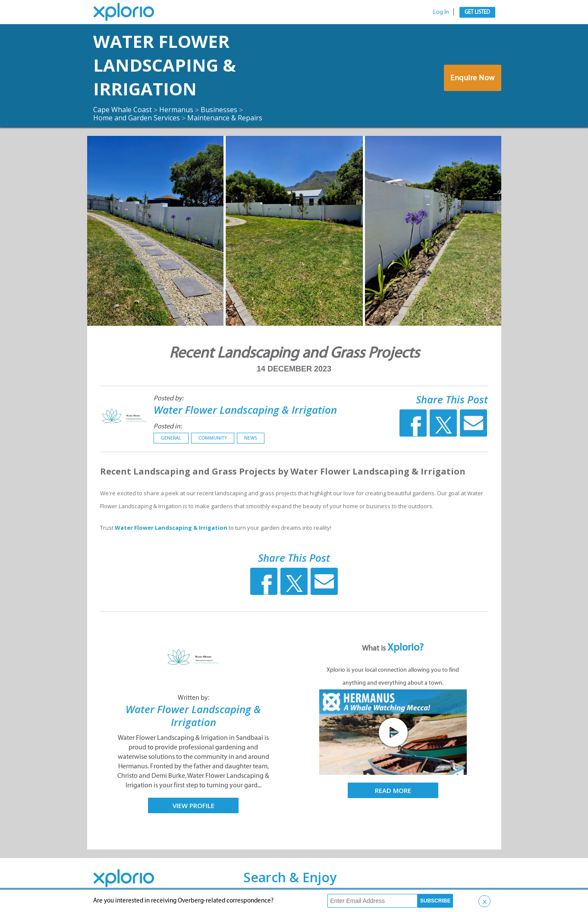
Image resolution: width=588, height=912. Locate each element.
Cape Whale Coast (123, 110)
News (251, 438)
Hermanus (176, 110)
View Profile (193, 805)
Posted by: (168, 398)
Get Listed (477, 12)
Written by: (193, 697)
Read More (393, 790)
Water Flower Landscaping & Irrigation (165, 65)
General (171, 438)
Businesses (219, 110)
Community (213, 438)
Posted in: (168, 426)
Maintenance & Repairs (225, 118)
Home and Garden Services (137, 118)
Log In (441, 12)
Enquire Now (473, 78)
